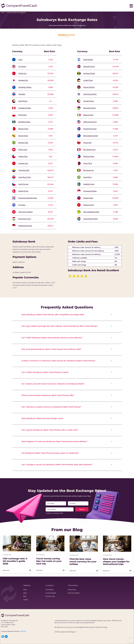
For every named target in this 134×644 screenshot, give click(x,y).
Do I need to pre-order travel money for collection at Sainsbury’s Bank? (53, 384)
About (25, 593)
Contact (26, 600)
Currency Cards (50, 596)
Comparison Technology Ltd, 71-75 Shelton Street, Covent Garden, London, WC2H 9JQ (9, 624)
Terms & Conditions (74, 593)
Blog (25, 596)
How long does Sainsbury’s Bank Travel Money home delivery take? (51, 349)
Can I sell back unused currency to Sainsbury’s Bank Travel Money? (51, 407)
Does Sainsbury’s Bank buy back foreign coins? (43, 418)
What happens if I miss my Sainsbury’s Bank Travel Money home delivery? (54, 441)
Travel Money (50, 590)
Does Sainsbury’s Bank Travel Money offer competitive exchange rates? (53, 315)
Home (3, 12)
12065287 (23, 631)
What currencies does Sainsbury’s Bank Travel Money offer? (48, 395)
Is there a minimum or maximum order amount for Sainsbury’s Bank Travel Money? (58, 361)
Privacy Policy (72, 590)
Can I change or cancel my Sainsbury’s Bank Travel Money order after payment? (57, 465)
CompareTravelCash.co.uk (62, 620)
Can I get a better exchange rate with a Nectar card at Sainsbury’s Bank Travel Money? (60, 326)
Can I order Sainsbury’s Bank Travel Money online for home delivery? (52, 338)
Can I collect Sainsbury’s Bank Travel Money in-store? (45, 372)
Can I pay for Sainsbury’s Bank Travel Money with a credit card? (50, 430)
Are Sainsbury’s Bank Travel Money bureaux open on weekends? (50, 453)
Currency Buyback (51, 593)
